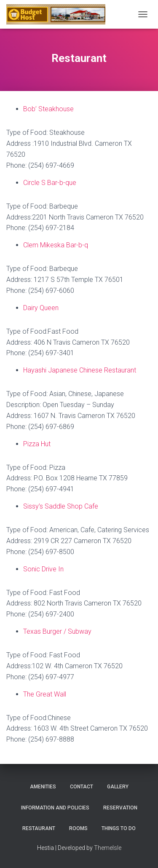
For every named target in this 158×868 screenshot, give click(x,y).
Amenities (43, 787)
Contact (82, 787)
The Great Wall (45, 694)
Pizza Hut (37, 444)
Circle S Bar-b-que (50, 183)
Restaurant (39, 828)
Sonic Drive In (43, 569)
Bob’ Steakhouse (48, 109)
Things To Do (119, 828)
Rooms (78, 828)
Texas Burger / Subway (57, 631)
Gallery (118, 787)
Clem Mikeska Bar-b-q (56, 245)
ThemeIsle (108, 848)
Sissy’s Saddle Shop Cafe (61, 506)
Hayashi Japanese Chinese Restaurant (80, 370)
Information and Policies (55, 808)
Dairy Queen (41, 308)
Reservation (120, 808)
